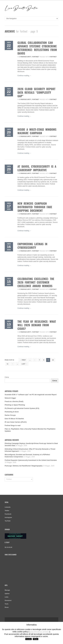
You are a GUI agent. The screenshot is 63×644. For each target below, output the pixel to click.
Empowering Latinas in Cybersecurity (32, 246)
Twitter (7, 511)
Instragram (8, 517)
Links (7, 597)
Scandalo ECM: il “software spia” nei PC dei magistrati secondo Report (31, 395)
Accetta (29, 639)
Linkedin (8, 507)
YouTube (8, 521)
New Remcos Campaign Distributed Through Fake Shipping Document (35, 207)
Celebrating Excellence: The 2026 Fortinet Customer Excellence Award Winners (36, 282)
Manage (7, 590)
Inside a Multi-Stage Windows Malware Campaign (37, 131)
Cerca (7, 377)
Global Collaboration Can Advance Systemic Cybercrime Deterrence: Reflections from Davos (37, 48)
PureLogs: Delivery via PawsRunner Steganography (24, 466)
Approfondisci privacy (39, 632)
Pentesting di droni (12, 412)
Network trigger (10, 398)
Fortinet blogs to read (13, 426)
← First (23, 360)
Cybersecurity (25, 57)
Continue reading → (24, 76)
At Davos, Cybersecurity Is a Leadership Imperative (37, 168)
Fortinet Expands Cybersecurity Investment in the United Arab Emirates (31, 460)
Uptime (7, 594)
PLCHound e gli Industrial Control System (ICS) (22, 408)
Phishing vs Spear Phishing (15, 405)
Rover (7, 607)
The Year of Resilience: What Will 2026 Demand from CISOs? (37, 325)
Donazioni (8, 600)
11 (8, 364)
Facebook (8, 514)
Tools (7, 604)
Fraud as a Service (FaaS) (14, 401)
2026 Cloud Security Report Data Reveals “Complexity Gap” (36, 92)
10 (53, 360)
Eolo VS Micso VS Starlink (14, 419)
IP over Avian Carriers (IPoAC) (16, 422)
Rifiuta (36, 639)
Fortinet (36, 57)
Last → (24, 364)
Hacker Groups (10, 415)
